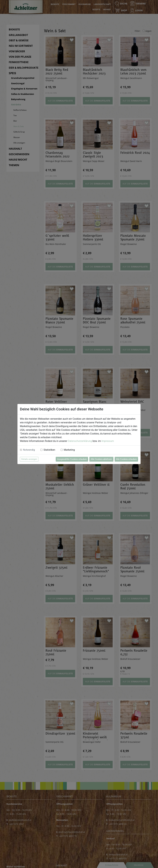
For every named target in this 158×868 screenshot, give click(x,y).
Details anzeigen (29, 459)
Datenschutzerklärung (80, 441)
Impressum (108, 441)
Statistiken (49, 450)
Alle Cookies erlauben (126, 459)
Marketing (69, 450)
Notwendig (29, 450)
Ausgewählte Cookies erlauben (72, 459)
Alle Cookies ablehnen (101, 459)
